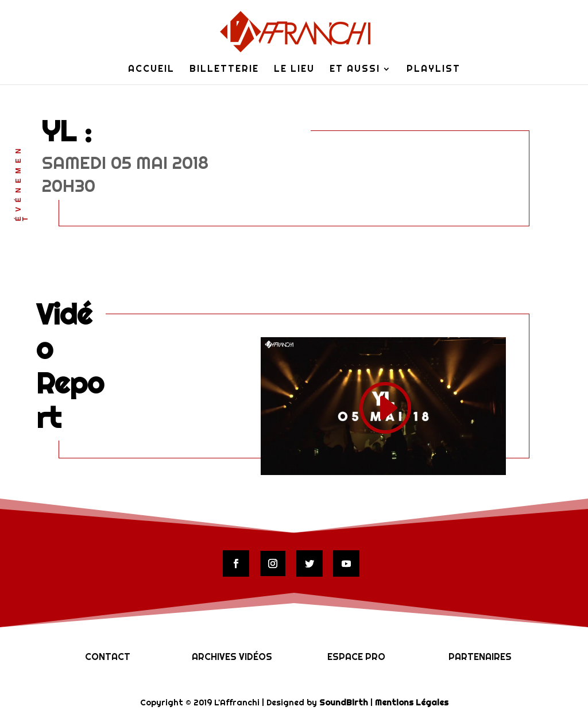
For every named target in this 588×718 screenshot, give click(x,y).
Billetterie (224, 70)
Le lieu (294, 70)
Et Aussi (355, 70)
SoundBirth (344, 702)
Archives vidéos (232, 657)
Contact (108, 657)
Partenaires (480, 657)
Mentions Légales (412, 702)
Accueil (151, 70)
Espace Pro (356, 657)
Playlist (434, 70)
